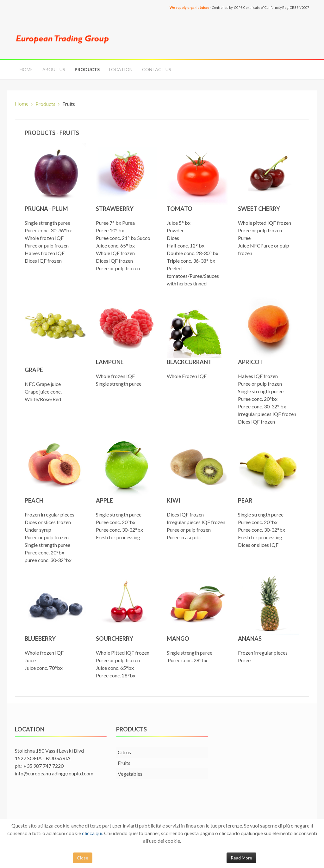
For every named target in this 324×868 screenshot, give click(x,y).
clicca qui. (93, 833)
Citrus (124, 752)
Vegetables (130, 774)
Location (121, 69)
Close (83, 858)
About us (54, 69)
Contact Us (157, 69)
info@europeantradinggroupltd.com (54, 773)
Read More (241, 858)
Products (87, 69)
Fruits (124, 763)
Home (26, 69)
